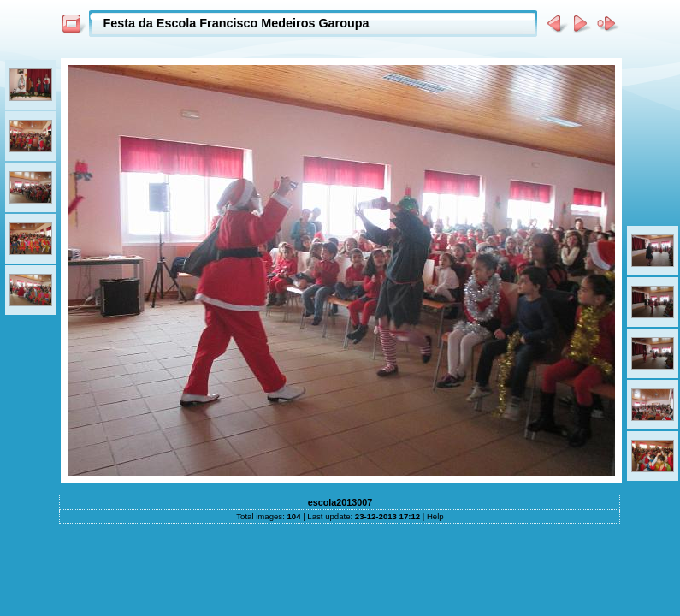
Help (435, 516)
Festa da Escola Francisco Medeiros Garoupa (236, 23)
